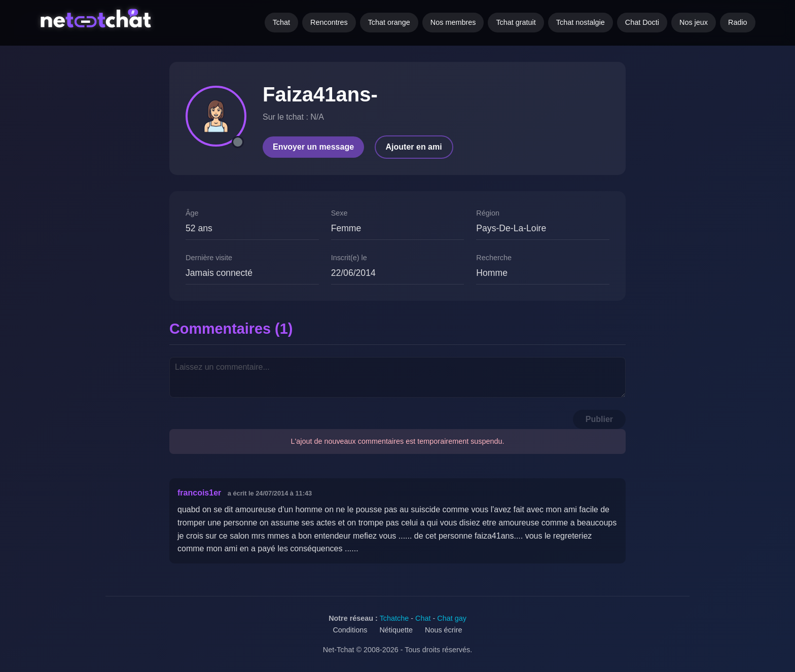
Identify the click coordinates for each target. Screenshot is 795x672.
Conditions (350, 630)
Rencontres (329, 22)
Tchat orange (389, 22)
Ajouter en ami (414, 147)
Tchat (281, 22)
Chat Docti (642, 22)
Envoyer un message (313, 147)
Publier (599, 419)
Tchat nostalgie (581, 22)
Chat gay (452, 618)
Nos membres (453, 22)
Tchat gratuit (516, 22)
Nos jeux (694, 22)
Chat (423, 618)
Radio (738, 22)
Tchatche (394, 618)
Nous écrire (444, 630)
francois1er (199, 493)
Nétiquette (396, 630)
